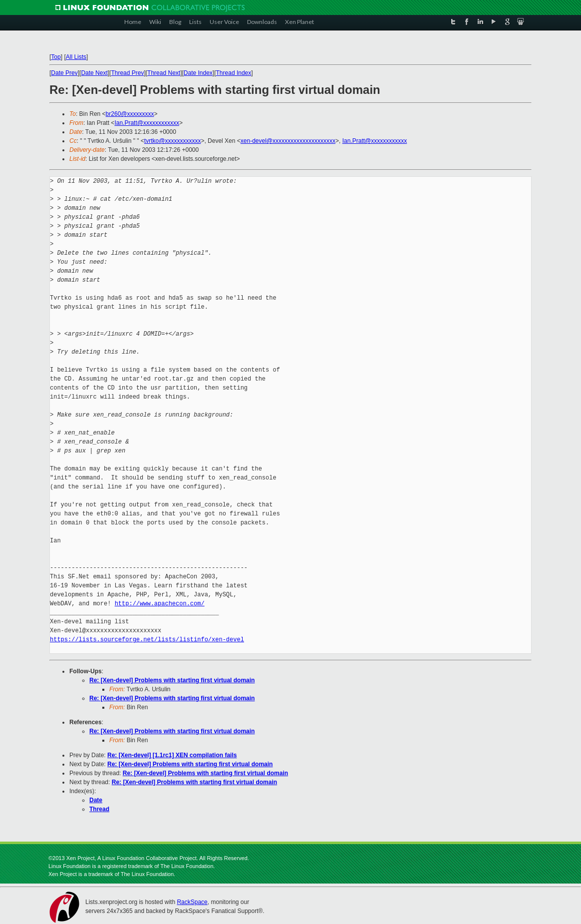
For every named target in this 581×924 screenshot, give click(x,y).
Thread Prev (127, 73)
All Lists (76, 57)
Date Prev (64, 73)
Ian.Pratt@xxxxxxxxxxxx (147, 123)
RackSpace (192, 902)
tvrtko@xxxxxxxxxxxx (173, 141)
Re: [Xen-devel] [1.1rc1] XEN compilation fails (172, 755)
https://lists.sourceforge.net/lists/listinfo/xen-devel (147, 640)
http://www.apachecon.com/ (160, 604)
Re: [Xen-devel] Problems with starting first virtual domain (172, 680)
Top (56, 57)
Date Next (94, 73)
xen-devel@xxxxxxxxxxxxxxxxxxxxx (288, 141)
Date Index (198, 73)
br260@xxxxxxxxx (130, 114)
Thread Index (234, 73)
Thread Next (164, 73)
